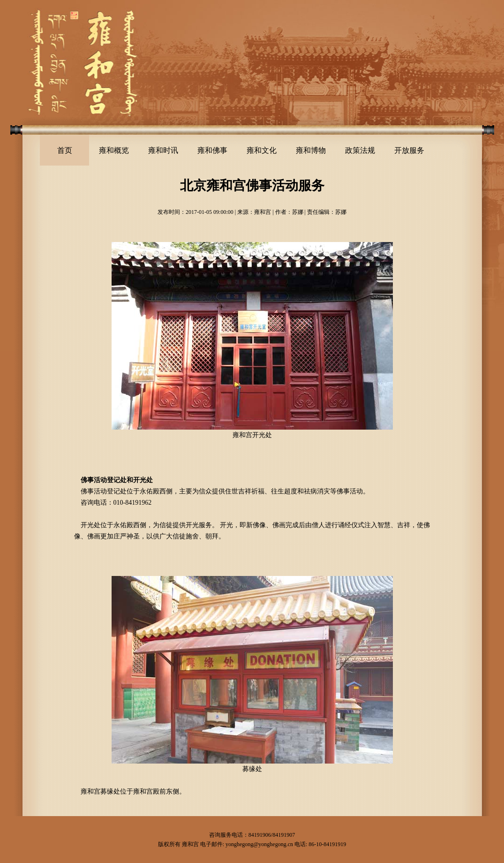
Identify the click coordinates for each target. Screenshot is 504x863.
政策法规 (360, 150)
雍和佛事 (212, 150)
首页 (65, 150)
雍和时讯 (163, 150)
